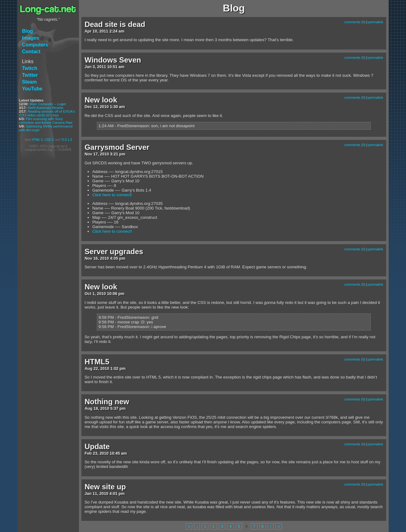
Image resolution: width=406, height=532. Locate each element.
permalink (376, 22)
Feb (88, 453)
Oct (88, 294)
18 (96, 408)
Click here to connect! (112, 195)
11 (95, 493)
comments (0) (355, 22)
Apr (88, 31)
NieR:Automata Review (45, 108)
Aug (88, 368)
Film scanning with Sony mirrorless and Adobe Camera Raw (46, 121)
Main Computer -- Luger (48, 104)
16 (95, 258)
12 (95, 107)
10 (95, 31)
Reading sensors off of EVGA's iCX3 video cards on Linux (47, 113)
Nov (88, 154)
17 (95, 154)
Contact (31, 52)
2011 (104, 31)
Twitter (30, 75)
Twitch (30, 68)
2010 (104, 107)
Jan (88, 67)
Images (30, 38)
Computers (35, 45)
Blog (28, 31)
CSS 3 (49, 140)
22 (96, 368)
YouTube (32, 89)
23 (95, 453)
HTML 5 (37, 140)
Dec (88, 107)
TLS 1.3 (66, 140)
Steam (29, 82)
